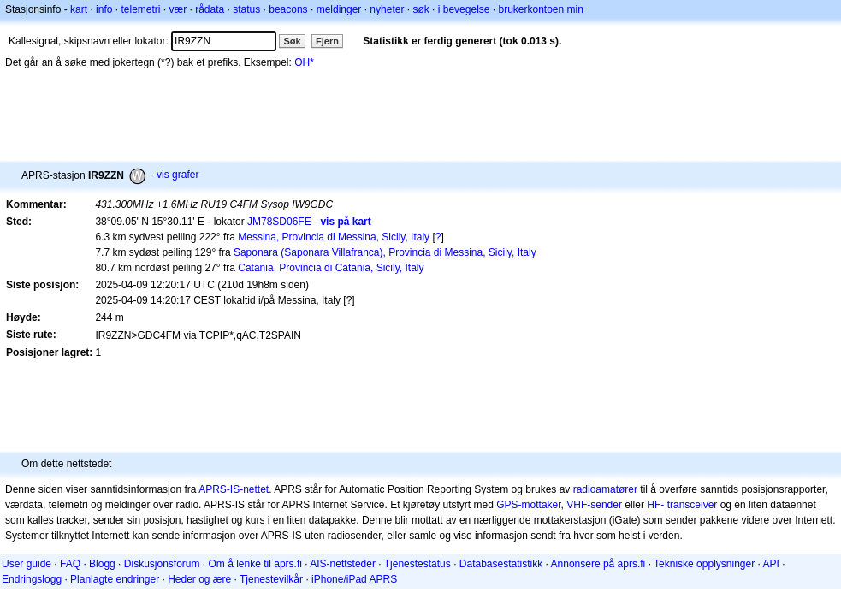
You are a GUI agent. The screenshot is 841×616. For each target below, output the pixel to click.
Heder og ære (199, 579)
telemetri (140, 9)
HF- (655, 505)
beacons (288, 9)
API (771, 564)
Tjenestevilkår (271, 579)
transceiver (693, 505)
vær (178, 9)
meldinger (339, 9)
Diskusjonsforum (162, 564)
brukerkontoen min (541, 9)
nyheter (387, 9)
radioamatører (605, 489)
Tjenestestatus (418, 564)
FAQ (70, 564)
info (104, 9)
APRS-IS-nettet (234, 489)
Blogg (102, 564)
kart (79, 9)
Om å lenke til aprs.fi (255, 564)
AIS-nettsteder (343, 564)
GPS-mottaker (528, 505)
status (246, 9)
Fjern (327, 41)
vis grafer (178, 175)
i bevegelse (464, 9)
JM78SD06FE (279, 222)
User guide (27, 564)
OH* (304, 62)
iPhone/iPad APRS (354, 579)
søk (420, 9)
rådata (210, 9)
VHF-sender (594, 505)
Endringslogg (32, 579)
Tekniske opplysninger (704, 564)
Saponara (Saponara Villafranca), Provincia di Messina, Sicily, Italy (385, 252)
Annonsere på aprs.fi (598, 564)
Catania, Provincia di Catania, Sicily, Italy (331, 268)
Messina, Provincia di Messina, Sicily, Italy (334, 237)
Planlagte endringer (115, 579)
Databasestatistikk (501, 564)
